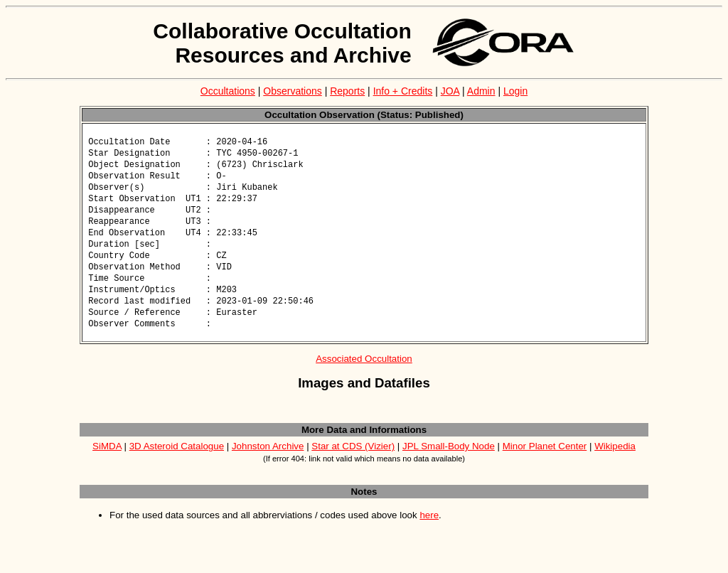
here (429, 529)
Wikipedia (615, 460)
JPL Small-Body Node (449, 460)
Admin (481, 91)
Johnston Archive (268, 460)
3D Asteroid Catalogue (177, 460)
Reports (347, 91)
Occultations (228, 91)
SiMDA (107, 460)
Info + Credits (403, 91)
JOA (450, 91)
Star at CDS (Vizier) (353, 460)
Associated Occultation (364, 372)
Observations (292, 91)
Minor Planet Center (545, 460)
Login (515, 91)
